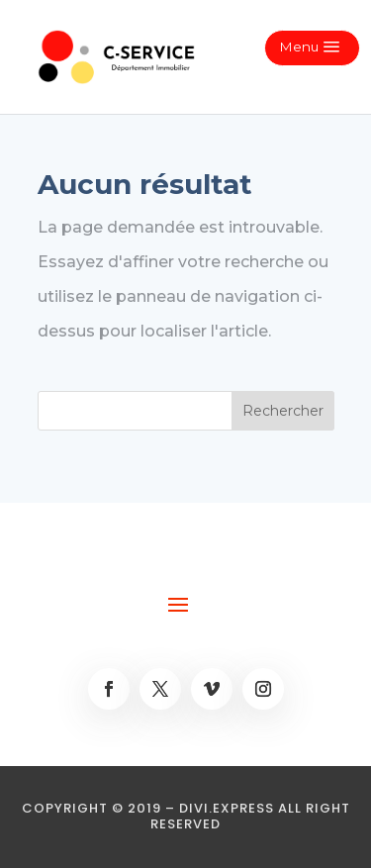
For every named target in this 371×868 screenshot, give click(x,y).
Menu (299, 47)
